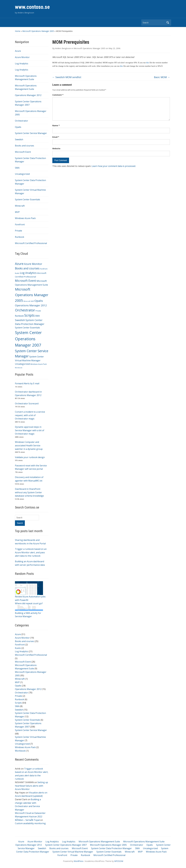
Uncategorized (22, 174)
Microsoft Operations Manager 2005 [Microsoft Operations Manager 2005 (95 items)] (32, 295)
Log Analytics (22, 64)
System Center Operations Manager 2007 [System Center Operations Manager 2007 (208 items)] (28, 339)
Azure (18, 51)
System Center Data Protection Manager (111, 848)
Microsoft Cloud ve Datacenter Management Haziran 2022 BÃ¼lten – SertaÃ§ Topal (30, 816)
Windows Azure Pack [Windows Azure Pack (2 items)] (38, 364)
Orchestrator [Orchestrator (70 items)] (25, 310)
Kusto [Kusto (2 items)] (17, 273)
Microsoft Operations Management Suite (99, 842)
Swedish (19, 139)
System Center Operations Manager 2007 (66, 845)
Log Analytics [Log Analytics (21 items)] (28, 273)
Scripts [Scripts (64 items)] (29, 315)
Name (56, 125)
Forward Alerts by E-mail (27, 383)
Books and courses (25, 146)
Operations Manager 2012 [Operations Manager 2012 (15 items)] (31, 305)
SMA (17, 168)
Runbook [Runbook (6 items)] (19, 316)
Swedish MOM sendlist (67, 77)
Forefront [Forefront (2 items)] (44, 269)
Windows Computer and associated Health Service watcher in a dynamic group (29, 445)
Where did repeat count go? (29, 603)
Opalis (18, 127)
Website (56, 148)
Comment (58, 95)
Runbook (20, 237)
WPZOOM (119, 861)
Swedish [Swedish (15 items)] (20, 320)
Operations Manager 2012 (28, 95)
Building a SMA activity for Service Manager (29, 612)
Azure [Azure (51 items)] (19, 264)
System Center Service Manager (31, 133)
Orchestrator (21, 121)
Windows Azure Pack (25, 218)
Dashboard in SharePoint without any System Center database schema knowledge (29, 492)
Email (56, 137)
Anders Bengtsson (63, 48)
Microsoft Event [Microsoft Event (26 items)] (26, 281)
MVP (17, 212)
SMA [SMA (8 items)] (37, 316)
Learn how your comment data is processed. (114, 166)
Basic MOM (162, 77)
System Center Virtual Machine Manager (73, 852)
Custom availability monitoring (30, 823)
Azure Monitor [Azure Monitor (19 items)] (33, 264)
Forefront (20, 224)
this (148, 63)
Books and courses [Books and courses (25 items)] (27, 268)
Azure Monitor (22, 57)
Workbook (20, 751)
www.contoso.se (32, 7)
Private (18, 231)
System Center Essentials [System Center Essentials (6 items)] (27, 328)
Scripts (18, 703)
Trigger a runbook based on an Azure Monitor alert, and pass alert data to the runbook (31, 552)
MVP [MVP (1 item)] (32, 301)
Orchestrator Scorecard (27, 404)
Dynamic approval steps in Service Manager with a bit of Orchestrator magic (30, 430)
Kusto (18, 648)
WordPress (79, 861)
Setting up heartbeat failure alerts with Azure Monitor (31, 786)
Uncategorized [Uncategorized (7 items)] (22, 364)
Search (168, 23)
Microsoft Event (23, 152)
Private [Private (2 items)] (38, 311)
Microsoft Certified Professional (31, 243)
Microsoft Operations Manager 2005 (38, 31)
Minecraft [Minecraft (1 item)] (27, 301)
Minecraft (20, 206)
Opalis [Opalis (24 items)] (39, 301)
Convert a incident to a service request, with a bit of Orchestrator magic (30, 415)
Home (18, 31)
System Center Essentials (28, 199)
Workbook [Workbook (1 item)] (19, 368)
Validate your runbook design (30, 457)
